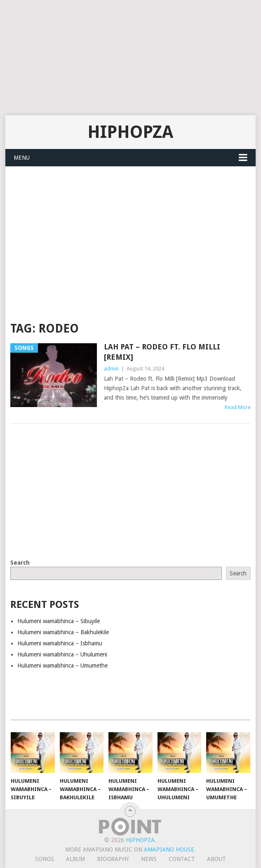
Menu (22, 158)
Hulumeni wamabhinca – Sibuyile (59, 621)
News (149, 859)
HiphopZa (130, 132)
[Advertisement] (130, 58)
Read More (238, 407)
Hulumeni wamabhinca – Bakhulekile (63, 632)
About (216, 859)
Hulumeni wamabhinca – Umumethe (62, 666)
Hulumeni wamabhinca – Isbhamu (60, 643)
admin (111, 369)
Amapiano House (169, 849)
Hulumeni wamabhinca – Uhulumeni (62, 654)
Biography (113, 859)
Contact (182, 859)
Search (20, 563)
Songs (45, 859)
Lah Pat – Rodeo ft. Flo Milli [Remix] (162, 352)
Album (75, 859)
